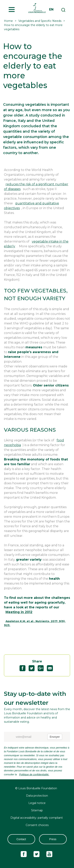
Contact (21, 839)
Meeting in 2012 (19, 612)
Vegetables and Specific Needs (40, 21)
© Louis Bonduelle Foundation (36, 788)
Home (8, 21)
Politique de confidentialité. (34, 774)
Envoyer (55, 737)
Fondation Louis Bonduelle (37, 8)
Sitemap (37, 810)
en (51, 9)
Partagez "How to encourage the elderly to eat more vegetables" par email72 (51, 668)
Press (53, 839)
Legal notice (37, 803)
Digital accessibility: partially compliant (37, 818)
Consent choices (37, 825)
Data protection (37, 796)
